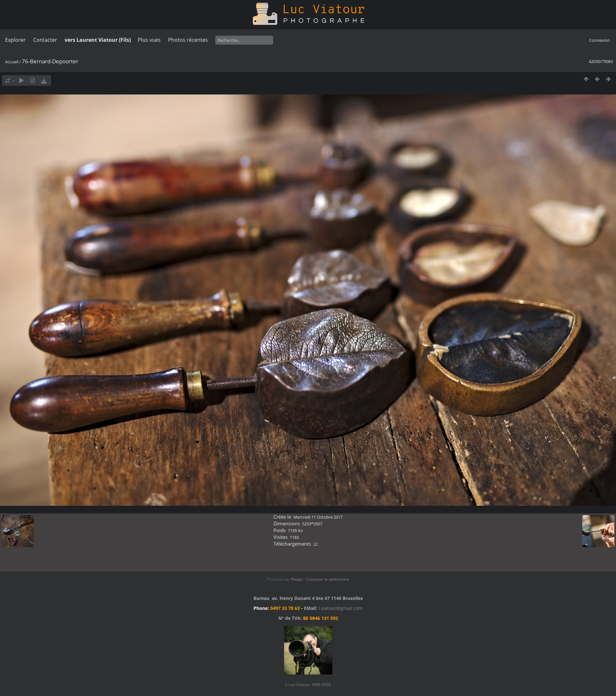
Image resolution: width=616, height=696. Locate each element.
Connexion (599, 40)
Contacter (45, 40)
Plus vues (149, 40)
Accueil (12, 62)
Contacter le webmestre (327, 579)
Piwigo (297, 579)
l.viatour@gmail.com (340, 608)
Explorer (15, 40)
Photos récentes (188, 40)
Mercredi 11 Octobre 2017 (318, 517)
